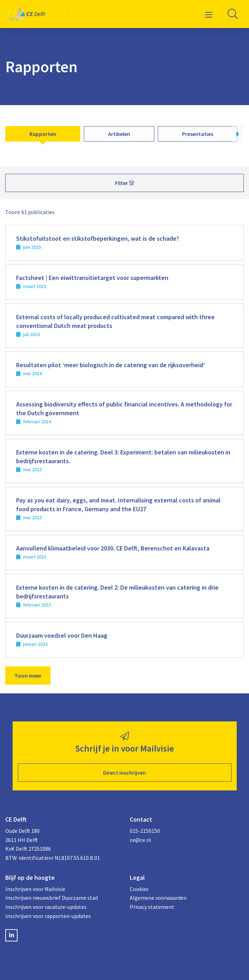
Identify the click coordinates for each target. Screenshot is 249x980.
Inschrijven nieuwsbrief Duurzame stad (52, 898)
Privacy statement (152, 907)
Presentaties (198, 134)
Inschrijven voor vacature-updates (46, 907)
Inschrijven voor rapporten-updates (48, 916)
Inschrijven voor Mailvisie (35, 889)
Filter (124, 183)
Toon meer (28, 676)
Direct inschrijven (124, 773)
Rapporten (43, 134)
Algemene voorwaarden (158, 898)
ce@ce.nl (140, 840)
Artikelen (119, 134)
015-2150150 (145, 831)
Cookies (139, 889)
